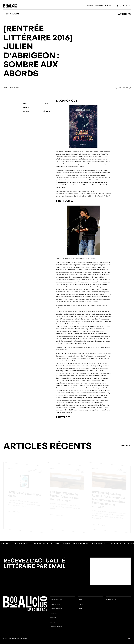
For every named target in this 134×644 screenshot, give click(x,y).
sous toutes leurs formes (90, 173)
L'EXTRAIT (63, 417)
